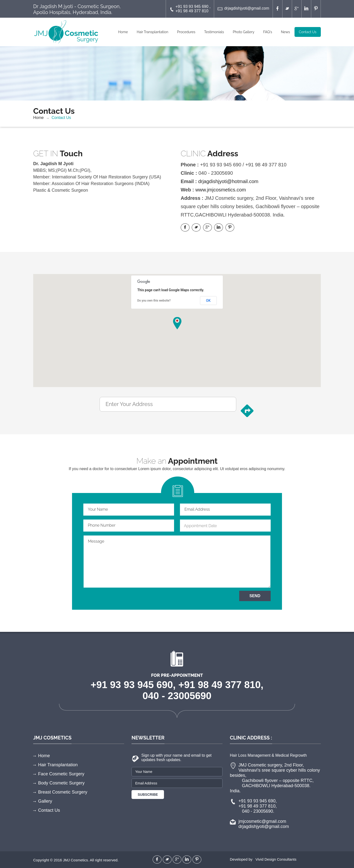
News (286, 32)
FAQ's (267, 32)
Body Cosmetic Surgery (61, 783)
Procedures (186, 32)
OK (208, 301)
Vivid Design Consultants (276, 859)
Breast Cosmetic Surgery (63, 792)
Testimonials (214, 32)
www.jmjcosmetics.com (221, 190)
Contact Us (308, 32)
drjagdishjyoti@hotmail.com (228, 181)
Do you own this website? (154, 301)
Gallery (45, 801)
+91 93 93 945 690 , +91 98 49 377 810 (190, 9)
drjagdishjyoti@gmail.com (243, 9)
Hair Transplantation (152, 32)
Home (123, 32)
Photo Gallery (244, 32)
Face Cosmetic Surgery (61, 774)
